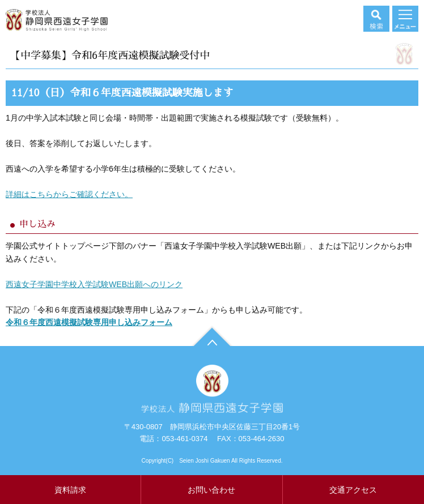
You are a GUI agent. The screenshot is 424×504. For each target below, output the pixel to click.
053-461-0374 (185, 439)
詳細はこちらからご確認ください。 (69, 194)
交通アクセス (353, 490)
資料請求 (70, 490)
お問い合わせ (211, 490)
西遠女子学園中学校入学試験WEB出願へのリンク (94, 284)
